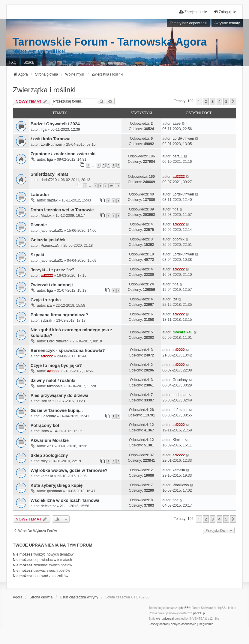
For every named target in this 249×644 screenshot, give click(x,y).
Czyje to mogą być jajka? (56, 365)
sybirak (46, 321)
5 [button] (226, 101)
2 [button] (206, 101)
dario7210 (49, 180)
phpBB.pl (199, 613)
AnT (50, 446)
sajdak (52, 200)
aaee (177, 124)
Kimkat (178, 440)
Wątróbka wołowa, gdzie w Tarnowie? (69, 470)
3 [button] (213, 101)
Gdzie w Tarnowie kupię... (57, 410)
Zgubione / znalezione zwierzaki (63, 154)
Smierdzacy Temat (49, 174)
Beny (45, 431)
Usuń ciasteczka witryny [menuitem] (79, 597)
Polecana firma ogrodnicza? (59, 315)
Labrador (40, 195)
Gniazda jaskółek (48, 240)
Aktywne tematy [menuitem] (227, 23)
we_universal (165, 619)
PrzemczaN (50, 246)
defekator (180, 410)
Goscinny (180, 380)
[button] (233, 101)
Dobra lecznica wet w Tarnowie (62, 210)
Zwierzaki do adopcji (52, 285)
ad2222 (179, 177)
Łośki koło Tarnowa (51, 139)
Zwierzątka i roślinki (44, 90)
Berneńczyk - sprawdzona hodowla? (68, 350)
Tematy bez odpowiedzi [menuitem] (189, 23)
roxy (44, 461)
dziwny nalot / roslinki (53, 380)
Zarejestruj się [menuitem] (193, 12)
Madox (46, 216)
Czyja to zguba (46, 300)
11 (118, 185)
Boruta (46, 401)
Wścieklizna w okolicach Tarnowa (65, 500)
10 (111, 185)
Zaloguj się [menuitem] (225, 12)
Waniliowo (181, 485)
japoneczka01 (52, 231)
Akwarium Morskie (50, 440)
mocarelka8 (182, 332)
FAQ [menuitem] (13, 62)
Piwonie (39, 225)
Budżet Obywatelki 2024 (55, 124)
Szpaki (37, 255)
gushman (180, 395)
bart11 (178, 156)
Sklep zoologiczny (49, 455)
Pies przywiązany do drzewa (60, 395)
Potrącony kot (45, 425)
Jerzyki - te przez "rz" (52, 270)
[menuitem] (173, 624)
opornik (178, 239)
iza (49, 306)
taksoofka (55, 386)
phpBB (184, 608)
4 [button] (219, 101)
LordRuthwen (51, 145)
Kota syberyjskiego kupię (57, 485)
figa (44, 130)
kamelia (47, 476)
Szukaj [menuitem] (29, 62)
